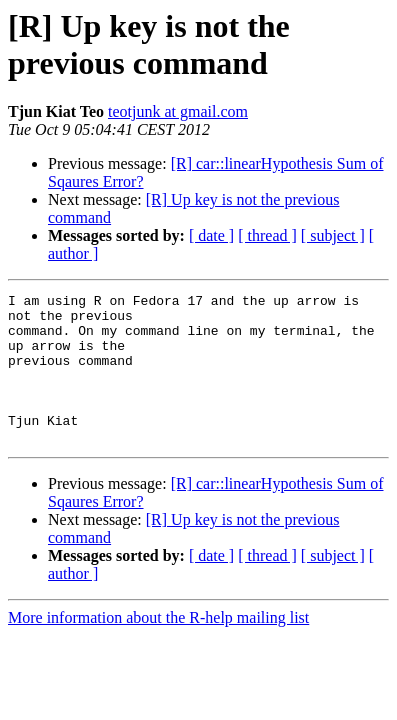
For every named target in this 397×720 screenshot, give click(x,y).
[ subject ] (333, 235)
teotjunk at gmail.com (178, 111)
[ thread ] (267, 235)
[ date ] (211, 235)
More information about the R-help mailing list (158, 647)
